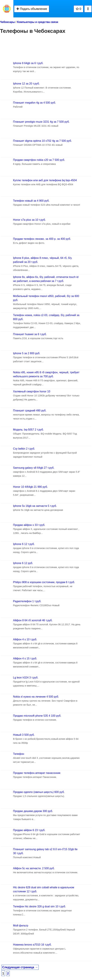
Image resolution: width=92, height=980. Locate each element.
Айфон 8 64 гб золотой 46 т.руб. (33, 620)
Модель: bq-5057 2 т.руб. (28, 430)
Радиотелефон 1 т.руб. (27, 601)
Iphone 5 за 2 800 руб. (27, 353)
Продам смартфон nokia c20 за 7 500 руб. (39, 160)
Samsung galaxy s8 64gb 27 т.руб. (34, 468)
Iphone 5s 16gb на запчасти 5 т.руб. (35, 506)
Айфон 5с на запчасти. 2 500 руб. (34, 868)
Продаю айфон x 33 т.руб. (29, 525)
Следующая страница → (20, 967)
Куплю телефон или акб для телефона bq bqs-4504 (45, 180)
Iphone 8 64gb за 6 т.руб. (28, 63)
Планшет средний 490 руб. (30, 411)
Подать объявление (32, 9)
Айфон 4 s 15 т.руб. (25, 658)
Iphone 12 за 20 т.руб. (26, 84)
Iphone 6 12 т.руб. (24, 544)
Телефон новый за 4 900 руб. (31, 201)
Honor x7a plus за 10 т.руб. (29, 220)
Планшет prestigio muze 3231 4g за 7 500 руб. (41, 122)
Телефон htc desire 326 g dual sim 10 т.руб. (39, 906)
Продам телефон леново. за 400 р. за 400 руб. (42, 239)
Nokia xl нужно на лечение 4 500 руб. (36, 697)
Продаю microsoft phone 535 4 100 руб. (37, 716)
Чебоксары (7, 22)
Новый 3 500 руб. (24, 735)
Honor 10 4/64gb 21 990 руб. (30, 487)
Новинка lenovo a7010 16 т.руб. (32, 945)
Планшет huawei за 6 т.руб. (30, 334)
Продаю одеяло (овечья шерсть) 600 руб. (39, 792)
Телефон (19, 754)
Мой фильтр (21, 926)
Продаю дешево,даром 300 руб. (33, 811)
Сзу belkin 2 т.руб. (24, 449)
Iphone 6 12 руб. (23, 563)
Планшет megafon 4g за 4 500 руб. (34, 103)
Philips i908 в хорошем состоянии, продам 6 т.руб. (44, 582)
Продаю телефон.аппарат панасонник (37, 773)
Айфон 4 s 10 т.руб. (25, 639)
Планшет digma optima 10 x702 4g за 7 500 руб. (42, 141)
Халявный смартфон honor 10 (32, 391)
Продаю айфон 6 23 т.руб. (29, 830)
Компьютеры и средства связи (38, 22)
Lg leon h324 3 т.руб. (26, 678)
